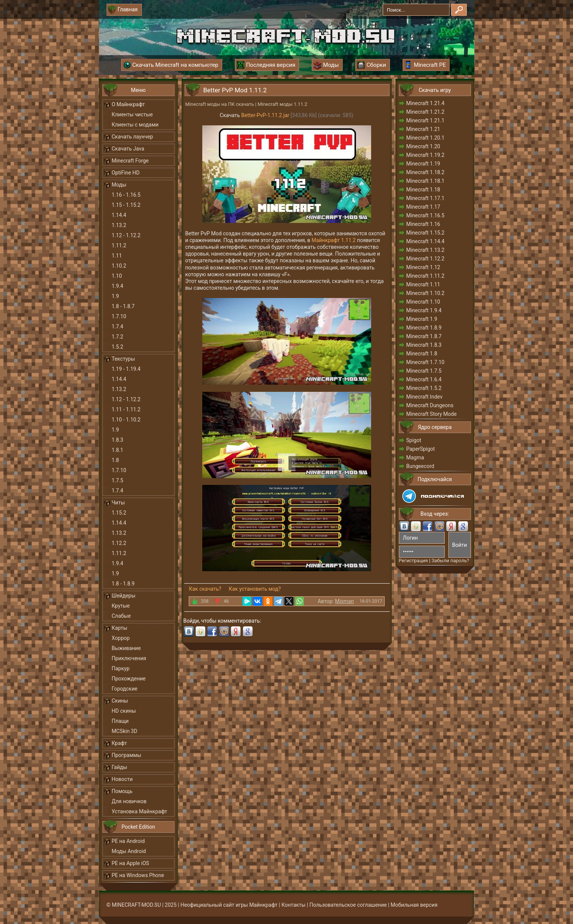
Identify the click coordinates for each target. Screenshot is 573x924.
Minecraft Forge (130, 161)
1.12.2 (119, 543)
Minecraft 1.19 (423, 164)
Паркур (121, 668)
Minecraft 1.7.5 (424, 371)
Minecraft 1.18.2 (426, 172)
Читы (118, 503)
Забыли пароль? (450, 561)
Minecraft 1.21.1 (426, 120)
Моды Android (129, 851)
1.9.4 (118, 286)
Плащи (120, 721)
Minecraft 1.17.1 (426, 198)
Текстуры (123, 359)
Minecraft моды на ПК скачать (220, 104)
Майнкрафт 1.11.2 (334, 240)
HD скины (124, 711)
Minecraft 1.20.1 (426, 138)
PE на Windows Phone (138, 875)
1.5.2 (118, 347)
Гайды (120, 767)
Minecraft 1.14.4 (426, 241)
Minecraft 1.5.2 (424, 388)
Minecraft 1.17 (423, 207)
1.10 (117, 276)
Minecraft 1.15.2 (426, 233)
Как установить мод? (255, 589)
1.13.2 (119, 225)
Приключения (129, 658)
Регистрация (414, 561)
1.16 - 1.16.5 (126, 195)
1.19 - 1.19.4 (126, 369)
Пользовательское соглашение (348, 905)
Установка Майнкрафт (140, 811)
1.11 (117, 256)
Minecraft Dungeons (430, 405)
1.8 (115, 460)
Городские (125, 689)
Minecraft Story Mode (432, 414)
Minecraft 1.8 (422, 354)
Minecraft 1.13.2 (426, 250)
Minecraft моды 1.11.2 (282, 104)
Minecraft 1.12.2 (426, 259)
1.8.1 (118, 450)
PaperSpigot (421, 449)
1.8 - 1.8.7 (123, 306)
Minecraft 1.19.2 (426, 155)
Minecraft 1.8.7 (424, 336)
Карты (120, 628)
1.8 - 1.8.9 (123, 584)
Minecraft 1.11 (423, 284)
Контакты (293, 905)
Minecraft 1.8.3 (424, 345)
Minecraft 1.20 (423, 146)
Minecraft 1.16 (423, 224)
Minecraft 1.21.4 (426, 103)
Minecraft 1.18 (423, 190)
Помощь (122, 791)
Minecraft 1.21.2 (426, 112)
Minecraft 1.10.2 (426, 293)
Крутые (121, 606)
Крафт (120, 743)
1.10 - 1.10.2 (126, 420)
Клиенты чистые (132, 114)
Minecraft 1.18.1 (426, 181)
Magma (415, 457)
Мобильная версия (414, 905)
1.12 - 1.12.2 (126, 235)
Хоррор (121, 638)
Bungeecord (420, 466)
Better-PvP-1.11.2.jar (265, 115)
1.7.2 (118, 337)
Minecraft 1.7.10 (426, 362)
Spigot (414, 440)
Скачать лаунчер (132, 137)
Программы (127, 755)
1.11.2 (119, 245)
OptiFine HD (126, 173)
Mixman (344, 601)
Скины (120, 701)
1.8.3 (118, 440)
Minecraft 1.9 (422, 319)
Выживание (126, 648)
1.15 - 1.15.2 (126, 205)
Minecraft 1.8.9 (424, 328)
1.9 (115, 296)
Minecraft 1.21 (423, 129)
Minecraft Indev (425, 397)
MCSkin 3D (125, 731)
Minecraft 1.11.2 (426, 276)
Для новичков (129, 801)
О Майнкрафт (128, 104)
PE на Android (128, 841)
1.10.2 (119, 266)
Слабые (121, 616)
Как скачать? (205, 589)
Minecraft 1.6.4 (424, 379)
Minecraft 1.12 (423, 267)
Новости (122, 779)
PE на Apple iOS (131, 863)
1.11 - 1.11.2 (126, 409)
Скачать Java (128, 149)
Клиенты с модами (135, 125)
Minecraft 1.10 (423, 302)
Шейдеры (124, 596)
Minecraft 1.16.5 (426, 215)
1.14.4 (119, 215)
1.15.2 (119, 513)
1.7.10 (119, 316)
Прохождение (129, 679)
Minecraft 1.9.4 (424, 310)
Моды (119, 185)
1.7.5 (118, 480)
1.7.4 (118, 327)
